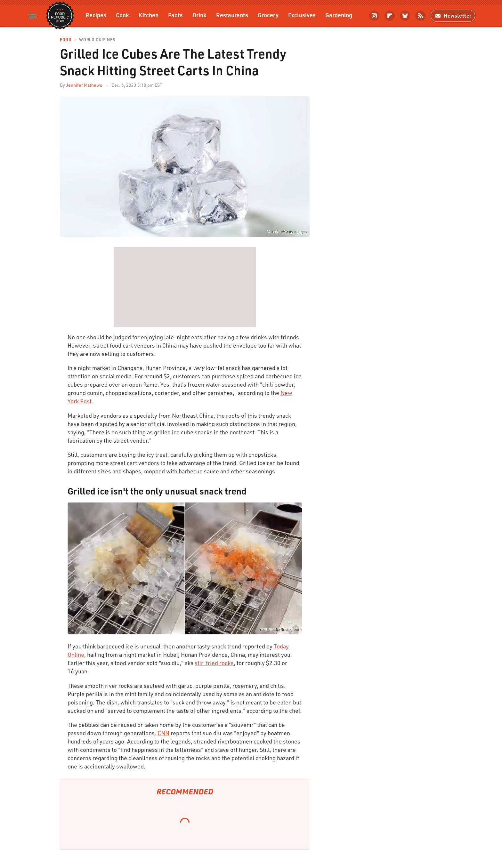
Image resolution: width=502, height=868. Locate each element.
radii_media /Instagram (279, 629)
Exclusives (302, 15)
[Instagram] (374, 16)
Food (66, 40)
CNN (163, 733)
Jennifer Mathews (84, 85)
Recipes (96, 15)
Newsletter (453, 16)
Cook (122, 15)
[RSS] (420, 16)
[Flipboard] (390, 16)
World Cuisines (97, 40)
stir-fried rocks (214, 663)
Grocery (268, 15)
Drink (199, 15)
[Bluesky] (405, 16)
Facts (175, 15)
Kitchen (149, 15)
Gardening (339, 15)
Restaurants (232, 15)
